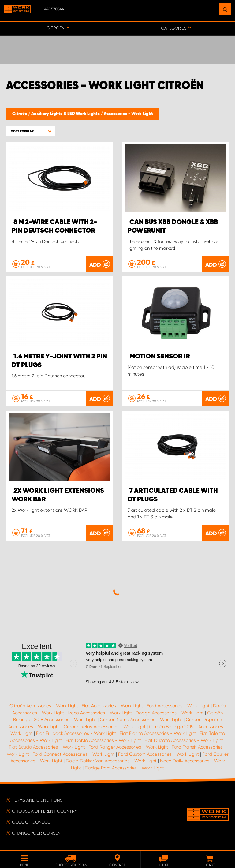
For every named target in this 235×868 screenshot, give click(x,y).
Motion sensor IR (160, 357)
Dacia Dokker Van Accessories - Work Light (111, 761)
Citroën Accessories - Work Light (44, 706)
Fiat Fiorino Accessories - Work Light (158, 733)
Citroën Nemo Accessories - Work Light (141, 720)
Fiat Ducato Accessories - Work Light (184, 740)
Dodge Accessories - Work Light (170, 713)
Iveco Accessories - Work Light (100, 713)
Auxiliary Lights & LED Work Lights (66, 114)
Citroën (20, 114)
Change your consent (37, 833)
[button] (31, 131)
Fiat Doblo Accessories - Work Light (103, 740)
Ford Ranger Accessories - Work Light (128, 747)
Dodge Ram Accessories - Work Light (124, 768)
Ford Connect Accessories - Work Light (74, 754)
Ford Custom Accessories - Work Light (159, 754)
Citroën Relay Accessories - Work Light (105, 727)
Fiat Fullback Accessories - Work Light (76, 733)
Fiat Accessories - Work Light (112, 706)
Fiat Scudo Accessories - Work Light (47, 747)
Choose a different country (45, 811)
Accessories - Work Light (128, 114)
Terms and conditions (37, 800)
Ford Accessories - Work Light (178, 706)
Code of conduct (33, 822)
